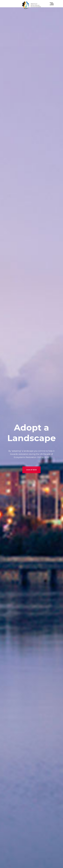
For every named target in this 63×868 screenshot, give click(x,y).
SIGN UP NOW (31, 472)
